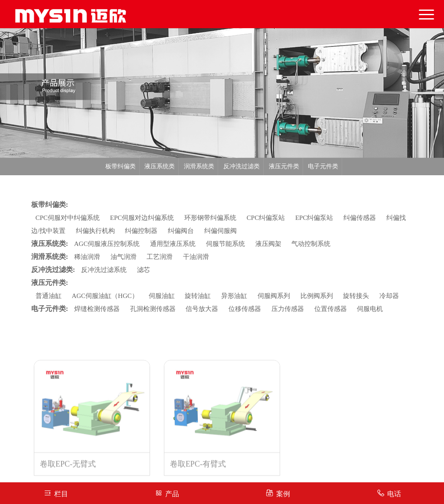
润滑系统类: (50, 257)
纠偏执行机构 (95, 231)
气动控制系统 (311, 244)
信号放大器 (202, 309)
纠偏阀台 (181, 231)
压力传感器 (288, 309)
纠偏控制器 (141, 231)
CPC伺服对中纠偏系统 (68, 218)
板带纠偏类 (121, 166)
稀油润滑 (87, 257)
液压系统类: (50, 244)
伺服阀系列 (274, 296)
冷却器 (389, 296)
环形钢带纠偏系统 (210, 218)
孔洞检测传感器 (153, 309)
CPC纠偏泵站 (266, 218)
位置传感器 (331, 309)
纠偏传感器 (360, 218)
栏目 (56, 493)
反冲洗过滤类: (53, 270)
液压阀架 (268, 244)
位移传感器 (245, 309)
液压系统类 (160, 166)
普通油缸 (49, 296)
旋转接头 (356, 296)
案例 (278, 493)
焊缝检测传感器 (97, 309)
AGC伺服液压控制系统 (107, 244)
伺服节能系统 (225, 244)
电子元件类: (50, 309)
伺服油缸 (162, 296)
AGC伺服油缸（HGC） (105, 296)
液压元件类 (284, 166)
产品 (167, 493)
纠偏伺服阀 (220, 231)
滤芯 (144, 270)
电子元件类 (323, 166)
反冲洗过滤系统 (104, 270)
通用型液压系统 (173, 244)
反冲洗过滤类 (242, 166)
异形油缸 (234, 296)
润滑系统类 (199, 166)
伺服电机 (370, 309)
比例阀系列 (317, 296)
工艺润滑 (160, 257)
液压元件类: (50, 283)
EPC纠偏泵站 (314, 218)
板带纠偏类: (50, 205)
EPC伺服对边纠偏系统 (142, 218)
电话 (389, 493)
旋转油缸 (198, 296)
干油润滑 (196, 257)
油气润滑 (124, 257)
